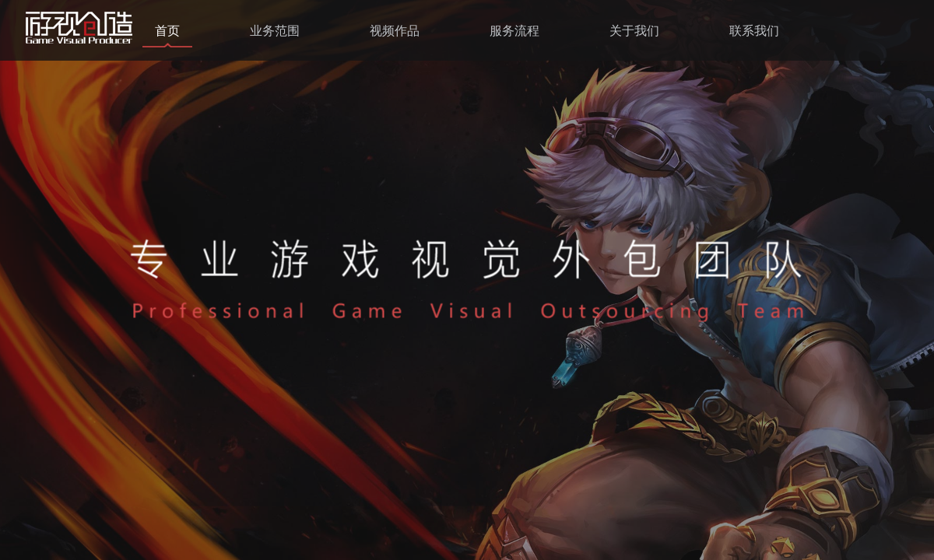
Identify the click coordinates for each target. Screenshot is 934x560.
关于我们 (634, 31)
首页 (167, 31)
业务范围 (275, 31)
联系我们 (754, 31)
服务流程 (514, 31)
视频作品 (395, 31)
